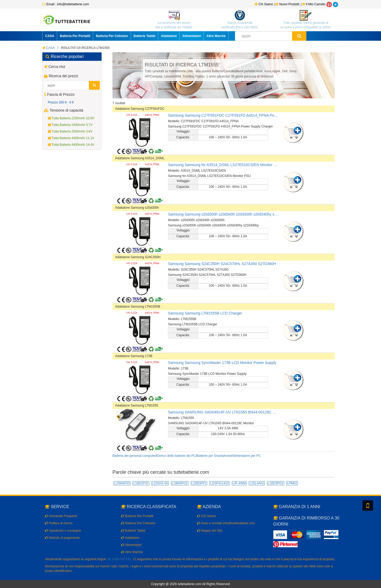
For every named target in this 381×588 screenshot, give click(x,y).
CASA (50, 36)
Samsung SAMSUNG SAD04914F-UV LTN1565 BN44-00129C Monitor (224, 412)
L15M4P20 (122, 483)
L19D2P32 (141, 483)
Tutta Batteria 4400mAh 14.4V (71, 145)
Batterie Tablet (144, 36)
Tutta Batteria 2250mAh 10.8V (71, 118)
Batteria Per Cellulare (112, 36)
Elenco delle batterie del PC (176, 456)
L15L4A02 (257, 483)
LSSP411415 (219, 483)
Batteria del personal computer (134, 456)
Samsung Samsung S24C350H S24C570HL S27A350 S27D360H (222, 264)
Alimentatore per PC (246, 456)
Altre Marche (216, 36)
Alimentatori (192, 36)
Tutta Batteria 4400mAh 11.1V (71, 138)
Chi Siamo (264, 4)
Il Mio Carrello (314, 4)
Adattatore (169, 36)
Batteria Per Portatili (75, 36)
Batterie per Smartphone (214, 456)
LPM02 (292, 483)
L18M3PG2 (180, 483)
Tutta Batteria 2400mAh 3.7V (70, 125)
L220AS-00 (160, 483)
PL (130, 559)
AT (123, 559)
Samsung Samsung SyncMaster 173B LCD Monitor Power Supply (222, 363)
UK (117, 559)
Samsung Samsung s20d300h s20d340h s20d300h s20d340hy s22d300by (224, 214)
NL (110, 559)
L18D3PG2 (276, 483)
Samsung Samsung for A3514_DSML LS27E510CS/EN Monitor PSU (224, 165)
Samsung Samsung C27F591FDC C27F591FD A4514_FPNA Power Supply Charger (224, 115)
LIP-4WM (239, 483)
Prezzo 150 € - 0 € (61, 102)
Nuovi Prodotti (288, 4)
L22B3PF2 (199, 483)
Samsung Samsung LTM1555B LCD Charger (205, 313)
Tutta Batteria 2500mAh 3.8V (70, 131)
